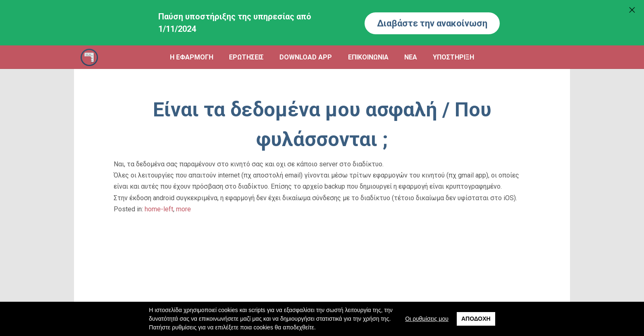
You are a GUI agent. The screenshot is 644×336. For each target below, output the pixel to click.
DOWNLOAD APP (306, 57)
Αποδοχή (476, 319)
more (184, 209)
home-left (159, 209)
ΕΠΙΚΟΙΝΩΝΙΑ (368, 57)
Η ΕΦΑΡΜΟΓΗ (192, 57)
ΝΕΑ (411, 57)
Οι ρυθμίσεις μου (427, 319)
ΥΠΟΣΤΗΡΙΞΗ (453, 57)
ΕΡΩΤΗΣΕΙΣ (246, 57)
